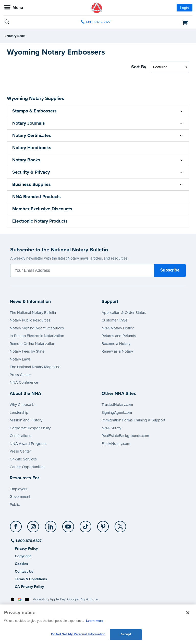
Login (185, 8)
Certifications (20, 436)
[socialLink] (17, 529)
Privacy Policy (26, 549)
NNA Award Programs (28, 444)
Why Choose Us (23, 405)
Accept (126, 634)
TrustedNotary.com (117, 405)
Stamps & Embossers (34, 111)
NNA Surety (111, 428)
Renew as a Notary (117, 351)
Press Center (20, 375)
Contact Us (24, 571)
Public (15, 505)
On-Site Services (23, 459)
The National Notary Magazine (35, 367)
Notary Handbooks (32, 148)
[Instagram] (34, 525)
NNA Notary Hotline (118, 328)
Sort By (139, 67)
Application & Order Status (124, 313)
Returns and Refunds (119, 336)
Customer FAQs (114, 320)
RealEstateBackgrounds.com (125, 436)
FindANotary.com (116, 444)
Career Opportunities (27, 467)
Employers (19, 489)
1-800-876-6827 (28, 541)
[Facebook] (16, 525)
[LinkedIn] (51, 525)
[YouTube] (68, 525)
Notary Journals (29, 123)
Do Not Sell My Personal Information (78, 634)
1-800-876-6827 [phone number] (98, 22)
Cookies (21, 564)
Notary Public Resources (30, 320)
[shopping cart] (162, 22)
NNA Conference (24, 382)
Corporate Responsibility (30, 428)
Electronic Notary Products (40, 221)
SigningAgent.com (117, 413)
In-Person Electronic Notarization (37, 336)
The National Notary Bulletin (33, 313)
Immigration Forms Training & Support (133, 420)
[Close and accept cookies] (188, 613)
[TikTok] (86, 525)
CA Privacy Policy (29, 587)
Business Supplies (32, 184)
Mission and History (26, 420)
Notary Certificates (32, 135)
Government (20, 497)
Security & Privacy (31, 172)
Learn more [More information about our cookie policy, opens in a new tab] (95, 621)
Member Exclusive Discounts (42, 209)
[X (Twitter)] (121, 525)
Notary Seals (16, 36)
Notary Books (26, 160)
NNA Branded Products (36, 197)
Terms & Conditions (31, 579)
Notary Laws (20, 359)
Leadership (19, 413)
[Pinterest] (103, 525)
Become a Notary (116, 344)
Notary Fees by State (27, 351)
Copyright (23, 556)
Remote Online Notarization (32, 344)
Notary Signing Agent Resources (37, 328)
